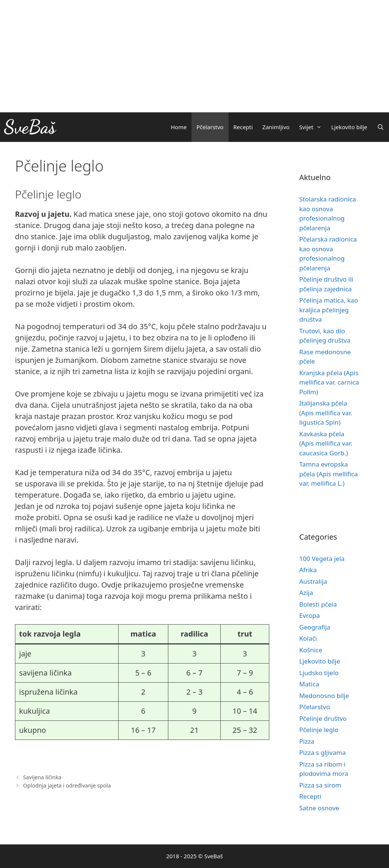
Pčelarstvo (210, 127)
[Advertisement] (194, 56)
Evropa (310, 615)
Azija (306, 593)
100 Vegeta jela (322, 559)
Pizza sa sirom (320, 785)
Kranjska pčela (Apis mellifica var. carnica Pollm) (329, 382)
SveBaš (30, 127)
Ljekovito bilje (349, 127)
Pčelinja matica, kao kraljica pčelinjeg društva (329, 310)
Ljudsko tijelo (319, 673)
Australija (313, 581)
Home (179, 127)
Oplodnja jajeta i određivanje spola (67, 785)
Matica (309, 684)
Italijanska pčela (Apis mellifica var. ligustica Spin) (326, 413)
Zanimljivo (276, 127)
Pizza (307, 741)
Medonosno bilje (324, 696)
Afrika (308, 570)
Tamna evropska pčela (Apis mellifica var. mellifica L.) (329, 474)
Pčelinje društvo (323, 718)
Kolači (308, 638)
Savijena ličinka (42, 777)
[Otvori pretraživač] (381, 127)
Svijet (313, 127)
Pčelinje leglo (319, 730)
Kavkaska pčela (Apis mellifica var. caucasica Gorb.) (326, 443)
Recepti (243, 127)
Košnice (311, 650)
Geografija (315, 627)
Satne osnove (319, 808)
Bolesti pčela (318, 604)
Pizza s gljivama (322, 752)
